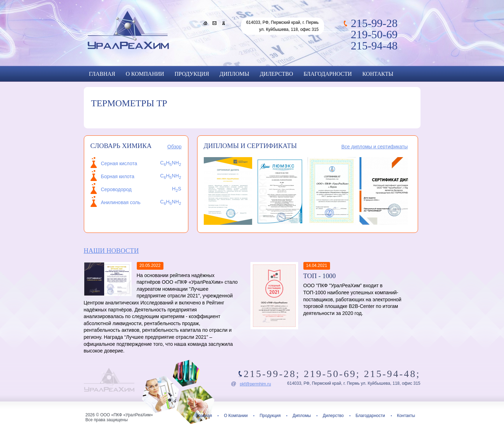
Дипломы (234, 74)
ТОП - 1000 (320, 276)
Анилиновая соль (121, 202)
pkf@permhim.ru (256, 384)
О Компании (145, 74)
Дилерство (277, 74)
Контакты (378, 74)
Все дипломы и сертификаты (374, 147)
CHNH (171, 202)
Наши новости (111, 251)
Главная (102, 74)
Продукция (192, 74)
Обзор (174, 147)
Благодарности (328, 74)
